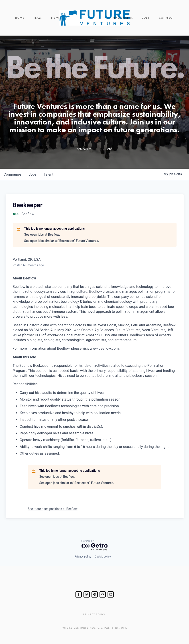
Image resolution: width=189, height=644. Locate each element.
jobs (33, 174)
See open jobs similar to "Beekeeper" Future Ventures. (62, 241)
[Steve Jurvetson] (79, 594)
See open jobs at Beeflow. (42, 235)
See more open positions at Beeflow (53, 509)
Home (20, 18)
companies (13, 174)
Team (38, 18)
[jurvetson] (95, 594)
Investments (122, 18)
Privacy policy (83, 557)
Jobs (146, 18)
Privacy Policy (94, 614)
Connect (166, 18)
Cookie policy (103, 557)
